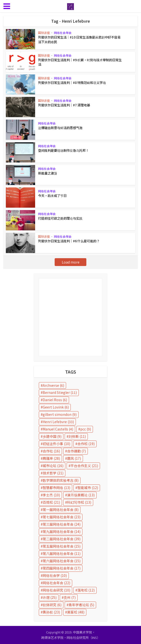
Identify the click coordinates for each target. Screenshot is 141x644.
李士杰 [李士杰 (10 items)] (51, 495)
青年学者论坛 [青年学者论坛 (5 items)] (81, 605)
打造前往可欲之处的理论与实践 (60, 218)
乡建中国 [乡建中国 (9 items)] (52, 436)
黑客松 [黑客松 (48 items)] (76, 612)
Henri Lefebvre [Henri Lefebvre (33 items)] (58, 422)
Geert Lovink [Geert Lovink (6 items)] (56, 407)
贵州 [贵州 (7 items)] (70, 597)
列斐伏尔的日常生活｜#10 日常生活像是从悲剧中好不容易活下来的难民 (81, 39)
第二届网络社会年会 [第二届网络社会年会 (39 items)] (62, 539)
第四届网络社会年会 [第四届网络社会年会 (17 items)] (62, 568)
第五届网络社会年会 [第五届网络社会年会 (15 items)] (62, 546)
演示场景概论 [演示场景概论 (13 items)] (81, 495)
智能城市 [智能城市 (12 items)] (88, 488)
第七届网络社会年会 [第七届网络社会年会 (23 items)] (62, 517)
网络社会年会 (63, 33)
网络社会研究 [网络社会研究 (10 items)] (56, 590)
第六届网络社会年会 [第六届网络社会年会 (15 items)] (62, 561)
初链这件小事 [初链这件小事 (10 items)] (56, 444)
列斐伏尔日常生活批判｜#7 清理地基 (64, 105)
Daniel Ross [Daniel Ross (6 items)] (55, 400)
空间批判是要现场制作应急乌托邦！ (63, 150)
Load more (71, 262)
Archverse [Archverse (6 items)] (53, 385)
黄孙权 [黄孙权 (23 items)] (51, 612)
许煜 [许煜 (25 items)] (50, 597)
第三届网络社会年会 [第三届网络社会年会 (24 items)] (62, 524)
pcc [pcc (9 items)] (86, 429)
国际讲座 (44, 33)
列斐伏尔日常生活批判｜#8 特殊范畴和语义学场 (72, 83)
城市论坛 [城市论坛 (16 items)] (53, 466)
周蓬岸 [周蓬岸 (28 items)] (51, 458)
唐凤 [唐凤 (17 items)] (74, 458)
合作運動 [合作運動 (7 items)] (76, 451)
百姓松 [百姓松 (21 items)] (51, 502)
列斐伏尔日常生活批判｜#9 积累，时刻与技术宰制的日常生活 (80, 62)
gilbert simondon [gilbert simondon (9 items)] (60, 414)
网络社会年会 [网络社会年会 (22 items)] (56, 583)
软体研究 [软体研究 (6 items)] (52, 605)
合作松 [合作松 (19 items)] (86, 444)
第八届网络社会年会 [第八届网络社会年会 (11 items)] (62, 553)
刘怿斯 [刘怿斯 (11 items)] (77, 436)
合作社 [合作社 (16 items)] (51, 451)
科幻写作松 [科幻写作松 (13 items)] (79, 502)
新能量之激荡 (48, 173)
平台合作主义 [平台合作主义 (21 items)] (84, 466)
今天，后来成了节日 (52, 196)
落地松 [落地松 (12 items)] (86, 590)
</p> (70, 317)
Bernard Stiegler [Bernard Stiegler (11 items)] (60, 392)
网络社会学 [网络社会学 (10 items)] (55, 575)
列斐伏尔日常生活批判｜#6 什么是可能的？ (69, 241)
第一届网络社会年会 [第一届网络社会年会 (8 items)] (61, 510)
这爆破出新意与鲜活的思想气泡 (60, 128)
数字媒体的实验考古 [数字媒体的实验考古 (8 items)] (61, 480)
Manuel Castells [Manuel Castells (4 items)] (58, 429)
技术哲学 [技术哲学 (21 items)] (53, 473)
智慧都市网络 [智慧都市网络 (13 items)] (56, 488)
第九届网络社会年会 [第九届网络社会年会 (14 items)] (62, 532)
